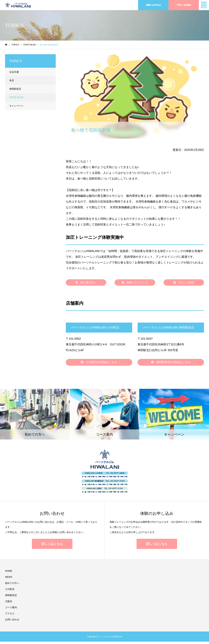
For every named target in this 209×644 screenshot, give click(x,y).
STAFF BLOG (78, 57)
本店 (12, 80)
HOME (9, 573)
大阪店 (9, 604)
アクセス (10, 616)
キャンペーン (16, 106)
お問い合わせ (12, 622)
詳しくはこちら (52, 546)
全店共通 (14, 72)
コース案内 (11, 610)
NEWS (9, 579)
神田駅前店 (15, 89)
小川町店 (10, 591)
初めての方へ (12, 585)
